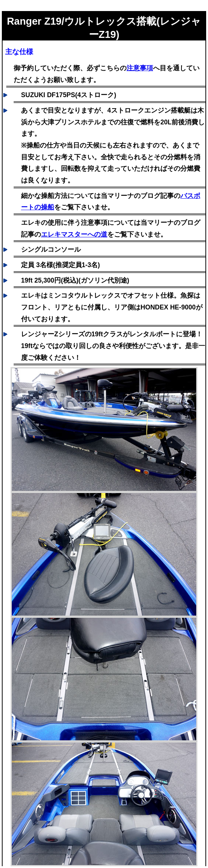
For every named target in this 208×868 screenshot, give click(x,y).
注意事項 (140, 68)
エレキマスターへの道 (74, 234)
